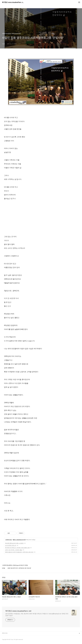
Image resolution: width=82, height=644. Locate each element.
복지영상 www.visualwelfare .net (13, 2)
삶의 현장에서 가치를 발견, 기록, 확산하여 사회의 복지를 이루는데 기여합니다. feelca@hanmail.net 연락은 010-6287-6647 (37, 615)
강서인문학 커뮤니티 (11, 545)
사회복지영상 (9, 540)
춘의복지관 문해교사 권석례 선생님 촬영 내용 (17, 548)
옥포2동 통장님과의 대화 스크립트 (14, 543)
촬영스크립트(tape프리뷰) (19, 540)
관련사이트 (5, 633)
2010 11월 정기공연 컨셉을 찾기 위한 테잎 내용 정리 (19, 552)
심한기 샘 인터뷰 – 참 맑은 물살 (14, 550)
